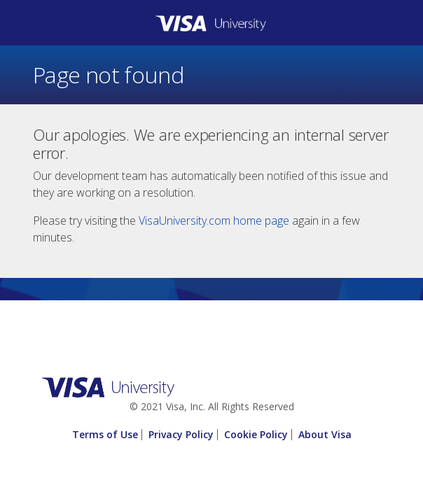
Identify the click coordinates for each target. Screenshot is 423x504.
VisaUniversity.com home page (214, 220)
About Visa (325, 434)
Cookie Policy (256, 434)
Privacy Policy (181, 434)
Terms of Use (105, 434)
